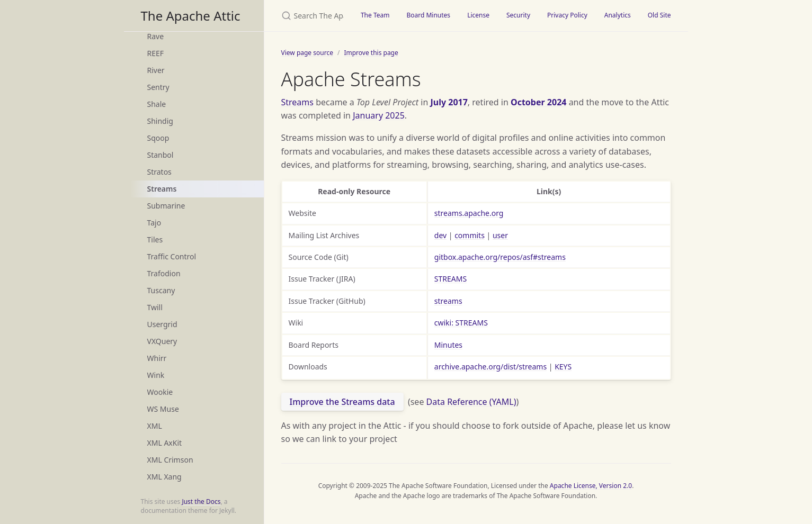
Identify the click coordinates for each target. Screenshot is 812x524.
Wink (156, 375)
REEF (156, 53)
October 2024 (538, 102)
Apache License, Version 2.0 (591, 486)
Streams (162, 189)
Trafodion (164, 273)
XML (155, 426)
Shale (157, 104)
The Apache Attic (191, 16)
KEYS (563, 367)
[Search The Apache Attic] (308, 16)
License (478, 15)
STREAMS (450, 279)
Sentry (158, 87)
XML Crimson (170, 460)
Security (518, 15)
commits (470, 235)
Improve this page (371, 53)
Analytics (618, 15)
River (156, 70)
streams (448, 301)
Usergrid (162, 324)
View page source (307, 53)
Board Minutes (428, 15)
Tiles (155, 240)
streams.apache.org (469, 213)
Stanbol (160, 155)
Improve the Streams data (342, 402)
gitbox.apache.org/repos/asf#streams (500, 257)
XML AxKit (165, 443)
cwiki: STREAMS (461, 323)
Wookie (160, 392)
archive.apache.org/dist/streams (490, 367)
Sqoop (158, 138)
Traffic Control (172, 256)
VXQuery (162, 341)
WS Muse (163, 409)
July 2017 (449, 102)
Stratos (159, 172)
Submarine (166, 206)
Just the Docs (201, 502)
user (500, 235)
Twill (155, 307)
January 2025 (379, 115)
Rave (156, 36)
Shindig (160, 121)
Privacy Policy (567, 15)
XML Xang (164, 477)
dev (440, 235)
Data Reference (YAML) (471, 402)
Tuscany (161, 290)
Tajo (154, 223)
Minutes (448, 345)
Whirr (157, 358)
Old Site (659, 15)
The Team (375, 15)
